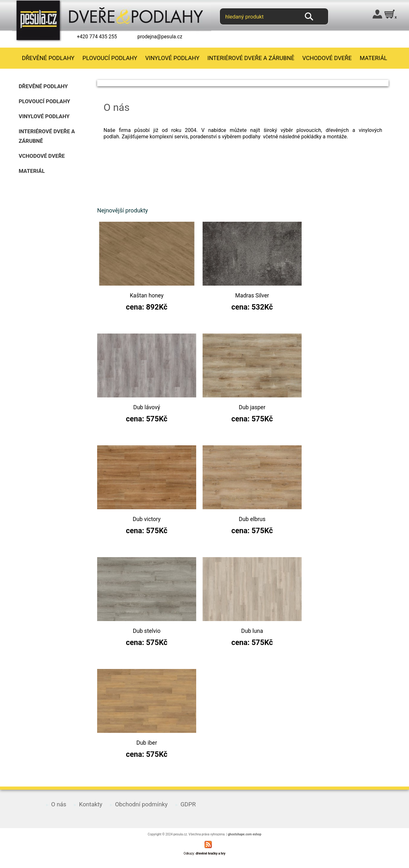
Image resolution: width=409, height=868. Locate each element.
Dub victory (147, 519)
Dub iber (147, 743)
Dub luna (252, 631)
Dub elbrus (252, 519)
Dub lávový (147, 407)
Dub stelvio (147, 631)
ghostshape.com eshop (245, 834)
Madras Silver (252, 296)
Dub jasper (252, 407)
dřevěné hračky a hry (210, 853)
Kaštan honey (147, 296)
